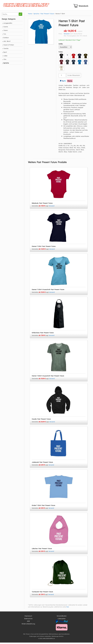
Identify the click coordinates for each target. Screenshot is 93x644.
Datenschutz (28, 620)
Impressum (28, 617)
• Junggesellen (7, 24)
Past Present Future (47, 15)
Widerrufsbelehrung (28, 625)
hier (68, 608)
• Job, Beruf (6, 43)
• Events (5, 28)
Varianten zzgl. (40, 207)
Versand (66, 35)
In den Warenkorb (74, 77)
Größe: (61, 45)
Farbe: (61, 53)
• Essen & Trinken (8, 46)
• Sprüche (6, 64)
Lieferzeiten (62, 620)
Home (30, 15)
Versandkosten (62, 617)
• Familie (5, 50)
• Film (4, 61)
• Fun (4, 35)
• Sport (5, 53)
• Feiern (5, 32)
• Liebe (5, 57)
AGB (28, 623)
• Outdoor (6, 39)
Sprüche (36, 15)
